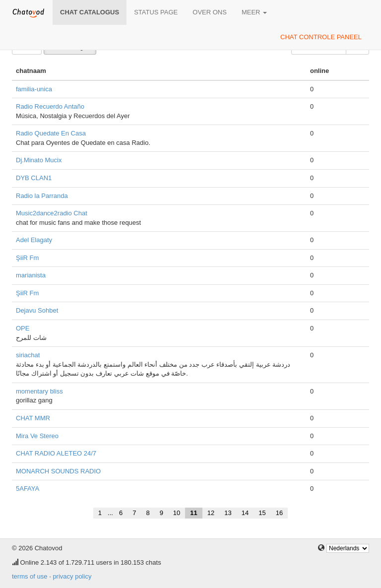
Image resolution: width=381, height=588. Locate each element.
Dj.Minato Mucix (39, 160)
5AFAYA (28, 489)
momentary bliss (39, 391)
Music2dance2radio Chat (52, 213)
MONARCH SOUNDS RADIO (58, 471)
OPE (23, 328)
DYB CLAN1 (34, 178)
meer (254, 12)
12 (211, 513)
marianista (31, 275)
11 (193, 513)
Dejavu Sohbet (37, 310)
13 (228, 513)
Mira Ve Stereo (37, 436)
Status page (156, 12)
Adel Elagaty (34, 240)
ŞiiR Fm (27, 258)
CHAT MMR (33, 418)
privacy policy (72, 576)
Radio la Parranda (42, 196)
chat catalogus (90, 12)
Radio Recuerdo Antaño (50, 106)
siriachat (28, 355)
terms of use (30, 576)
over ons (210, 12)
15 (262, 513)
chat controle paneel (321, 37)
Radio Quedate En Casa (51, 133)
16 (279, 513)
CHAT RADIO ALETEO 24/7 (56, 453)
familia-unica (34, 89)
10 (177, 513)
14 (245, 513)
